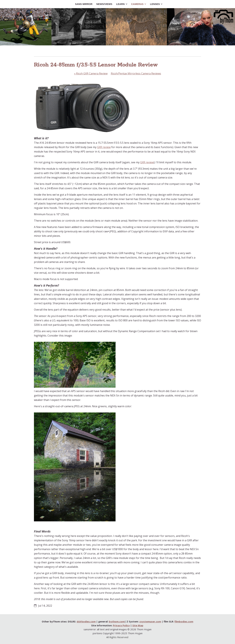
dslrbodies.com (86, 621)
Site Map (138, 625)
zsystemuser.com (150, 621)
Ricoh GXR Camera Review (91, 73)
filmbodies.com (184, 621)
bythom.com (117, 621)
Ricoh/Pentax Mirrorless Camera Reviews (136, 73)
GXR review (104, 147)
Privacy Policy (121, 625)
